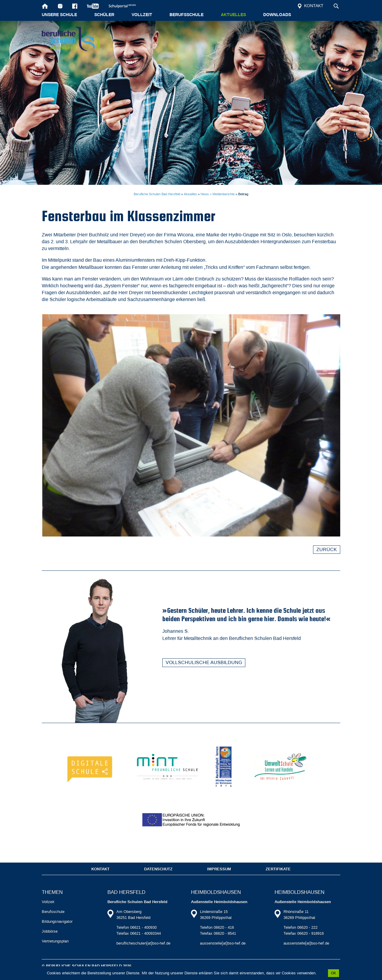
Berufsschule (187, 15)
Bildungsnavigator (57, 929)
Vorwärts (336, 705)
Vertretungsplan (55, 949)
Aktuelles (233, 15)
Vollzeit (142, 15)
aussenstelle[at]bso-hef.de (223, 951)
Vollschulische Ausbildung (204, 662)
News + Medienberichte (218, 194)
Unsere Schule (59, 15)
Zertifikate (278, 877)
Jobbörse (50, 939)
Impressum (219, 877)
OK (334, 973)
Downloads (277, 15)
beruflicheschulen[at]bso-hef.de (143, 951)
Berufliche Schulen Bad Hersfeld (157, 194)
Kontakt (311, 6)
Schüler (104, 15)
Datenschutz (158, 877)
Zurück (327, 549)
